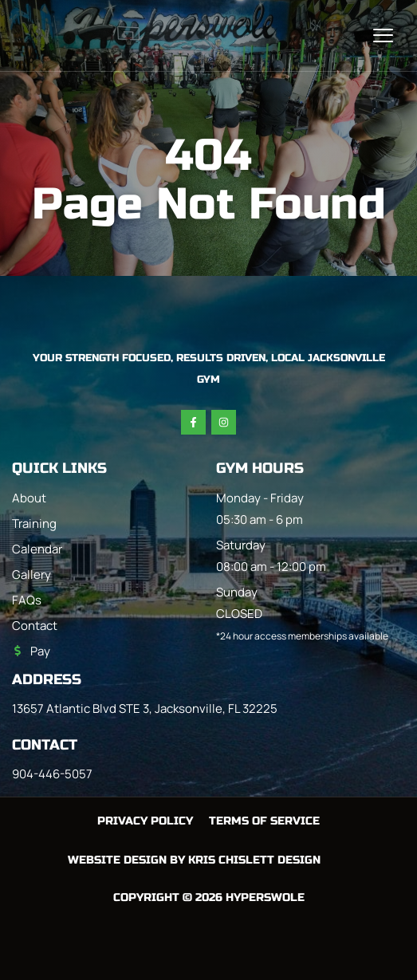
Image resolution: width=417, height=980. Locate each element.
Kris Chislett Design (254, 860)
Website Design (117, 860)
